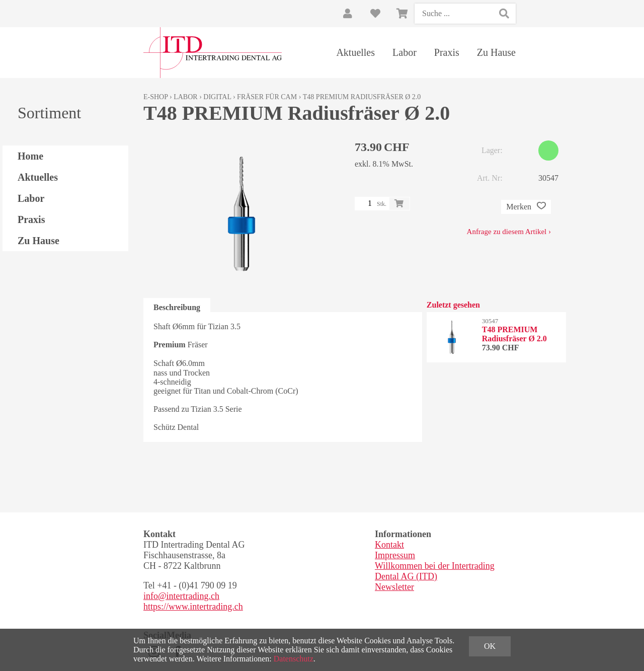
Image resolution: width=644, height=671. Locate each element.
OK (490, 646)
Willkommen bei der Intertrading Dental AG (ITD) (435, 571)
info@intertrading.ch (181, 596)
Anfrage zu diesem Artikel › (509, 232)
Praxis (447, 52)
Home (30, 156)
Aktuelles (355, 52)
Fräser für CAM (267, 97)
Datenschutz (294, 659)
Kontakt (389, 545)
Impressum (395, 555)
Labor (405, 52)
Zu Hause (496, 52)
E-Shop (156, 97)
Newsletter (394, 587)
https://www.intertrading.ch (193, 607)
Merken (526, 207)
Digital (217, 97)
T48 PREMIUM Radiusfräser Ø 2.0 (362, 97)
